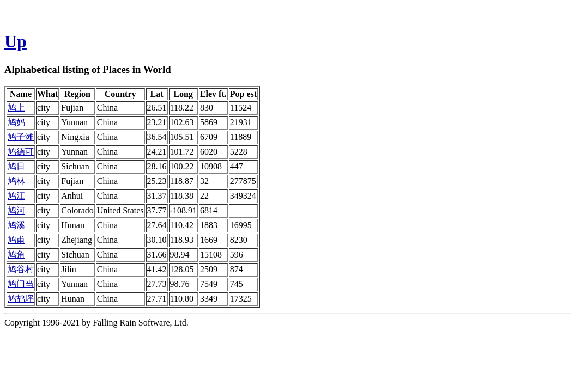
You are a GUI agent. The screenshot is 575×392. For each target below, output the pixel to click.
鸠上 (16, 108)
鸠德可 (21, 152)
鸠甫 (16, 240)
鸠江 (16, 196)
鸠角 (16, 255)
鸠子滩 (21, 137)
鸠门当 (21, 284)
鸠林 (16, 181)
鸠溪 (16, 225)
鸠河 (16, 210)
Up (16, 41)
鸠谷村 (21, 269)
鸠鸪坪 (21, 299)
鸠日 (16, 166)
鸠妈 (16, 122)
